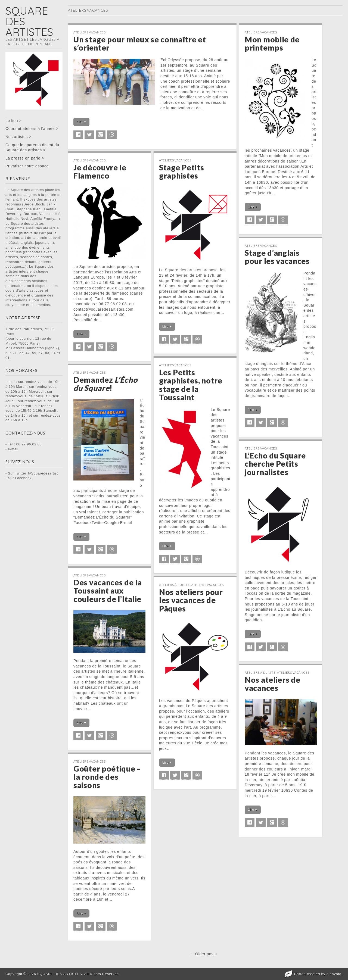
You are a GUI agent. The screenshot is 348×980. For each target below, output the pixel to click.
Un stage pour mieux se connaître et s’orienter (140, 44)
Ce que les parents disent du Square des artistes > (32, 148)
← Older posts (203, 954)
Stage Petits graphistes (181, 172)
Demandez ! (105, 384)
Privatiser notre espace (27, 166)
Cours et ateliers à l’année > (32, 129)
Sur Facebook (20, 478)
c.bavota (334, 974)
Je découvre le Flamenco (100, 172)
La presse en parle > (25, 158)
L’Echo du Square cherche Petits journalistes (275, 464)
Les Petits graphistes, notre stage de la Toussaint (191, 385)
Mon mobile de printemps (272, 44)
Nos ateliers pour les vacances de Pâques (191, 600)
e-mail (13, 449)
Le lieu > (14, 121)
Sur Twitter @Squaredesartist (33, 473)
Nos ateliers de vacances (273, 684)
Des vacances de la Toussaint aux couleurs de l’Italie (108, 591)
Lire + (81, 122)
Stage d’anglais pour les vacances (277, 257)
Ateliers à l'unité (175, 585)
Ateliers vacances (90, 32)
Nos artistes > (18, 137)
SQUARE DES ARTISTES (60, 974)
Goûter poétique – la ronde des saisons (107, 777)
